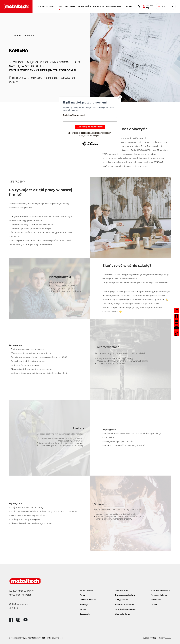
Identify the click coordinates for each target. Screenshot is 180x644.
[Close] (120, 97)
